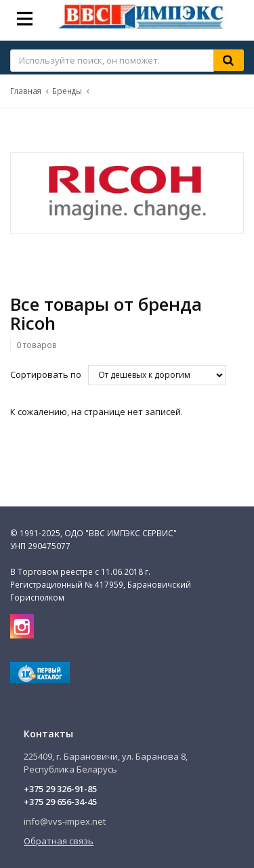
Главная (26, 91)
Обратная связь (59, 841)
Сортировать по (46, 374)
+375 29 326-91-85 (60, 789)
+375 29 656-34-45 (60, 802)
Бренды (67, 91)
